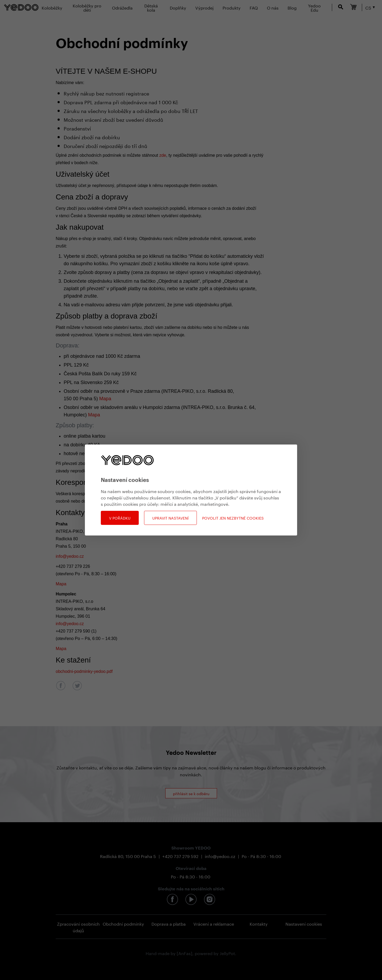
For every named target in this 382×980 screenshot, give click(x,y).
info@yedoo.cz (70, 556)
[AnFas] (185, 953)
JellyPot (227, 953)
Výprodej (204, 7)
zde (163, 155)
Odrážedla (122, 7)
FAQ (254, 7)
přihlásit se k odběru (191, 793)
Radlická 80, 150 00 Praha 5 (128, 856)
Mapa (105, 399)
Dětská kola (151, 7)
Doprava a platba (169, 923)
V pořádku (120, 518)
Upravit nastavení (170, 518)
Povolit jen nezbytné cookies (233, 518)
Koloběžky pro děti (87, 7)
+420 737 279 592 (180, 856)
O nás (273, 7)
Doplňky (178, 7)
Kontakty (259, 923)
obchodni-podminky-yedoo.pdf (84, 671)
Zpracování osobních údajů (78, 927)
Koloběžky (52, 7)
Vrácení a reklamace (214, 923)
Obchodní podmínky (123, 923)
